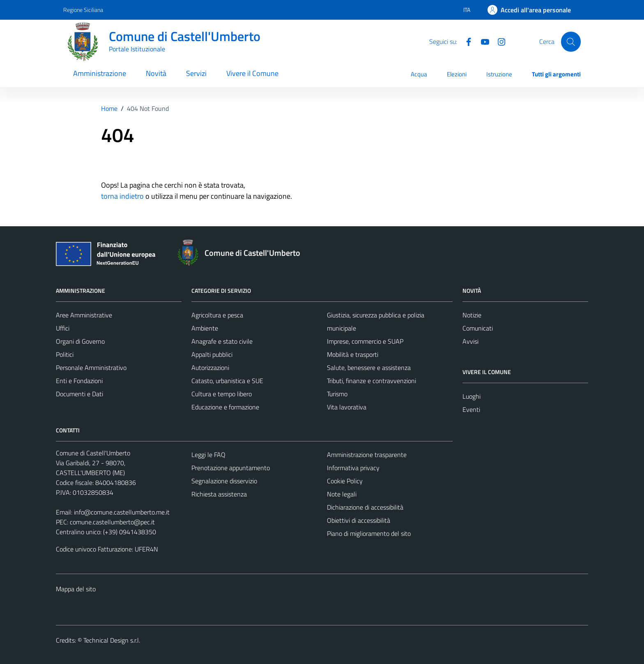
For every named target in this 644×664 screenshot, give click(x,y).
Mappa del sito (76, 589)
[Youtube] (482, 41)
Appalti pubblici (212, 354)
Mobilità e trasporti (353, 354)
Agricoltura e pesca (217, 315)
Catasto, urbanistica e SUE (227, 381)
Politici (65, 354)
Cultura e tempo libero (222, 394)
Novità (156, 73)
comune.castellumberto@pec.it (112, 522)
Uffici (63, 328)
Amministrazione (100, 73)
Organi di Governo (80, 341)
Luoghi (471, 396)
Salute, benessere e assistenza (369, 368)
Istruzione (499, 74)
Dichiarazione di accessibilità (365, 507)
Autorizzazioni (210, 368)
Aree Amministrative (84, 315)
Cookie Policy (345, 481)
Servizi (196, 73)
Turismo (337, 394)
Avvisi (470, 341)
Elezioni (457, 74)
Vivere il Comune (252, 73)
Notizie (472, 315)
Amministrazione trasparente (367, 455)
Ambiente (205, 328)
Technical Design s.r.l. (112, 640)
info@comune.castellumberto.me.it (122, 512)
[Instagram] (498, 41)
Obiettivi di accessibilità (359, 520)
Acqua (419, 74)
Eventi (471, 409)
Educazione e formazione (225, 407)
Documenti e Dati (79, 394)
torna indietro (122, 196)
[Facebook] (465, 41)
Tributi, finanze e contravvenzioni (371, 381)
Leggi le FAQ (208, 455)
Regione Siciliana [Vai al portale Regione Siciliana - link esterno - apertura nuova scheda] (83, 10)
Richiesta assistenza (219, 494)
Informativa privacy (353, 468)
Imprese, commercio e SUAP (365, 341)
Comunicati (478, 328)
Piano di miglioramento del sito (369, 533)
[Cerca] (571, 41)
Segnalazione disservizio (224, 481)
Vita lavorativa (347, 407)
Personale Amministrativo (91, 368)
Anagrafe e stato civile (222, 341)
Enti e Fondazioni (79, 381)
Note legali (342, 494)
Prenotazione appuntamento (231, 468)
